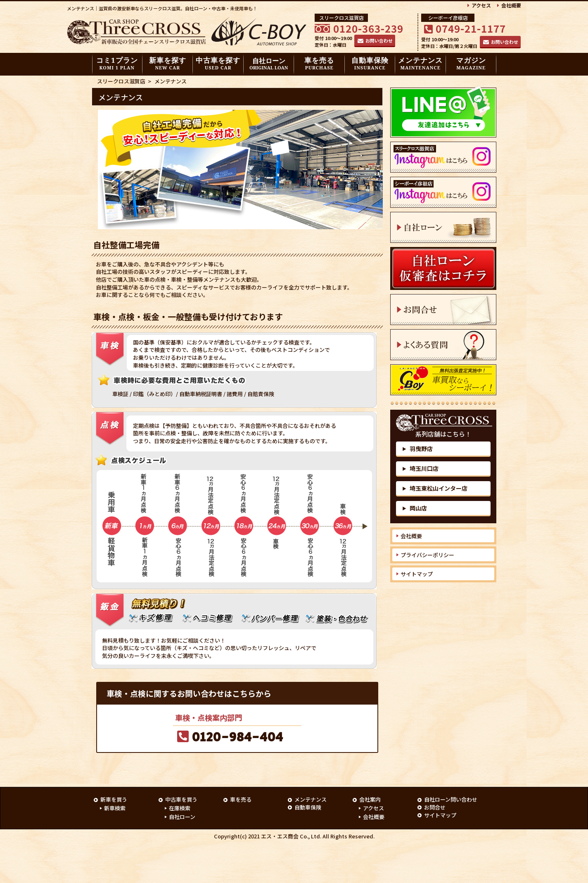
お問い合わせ (379, 40)
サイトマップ (417, 574)
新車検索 (115, 808)
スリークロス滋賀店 (121, 81)
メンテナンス (420, 63)
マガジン (471, 63)
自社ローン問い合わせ (451, 799)
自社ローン (269, 64)
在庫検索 (180, 808)
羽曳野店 (417, 449)
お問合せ (435, 807)
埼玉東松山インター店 (435, 488)
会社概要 (511, 5)
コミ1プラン (117, 63)
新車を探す (168, 63)
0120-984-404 (238, 737)
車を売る (319, 63)
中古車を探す (218, 63)
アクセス (481, 5)
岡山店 (415, 508)
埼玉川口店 (420, 468)
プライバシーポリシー (427, 555)
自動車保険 (370, 63)
